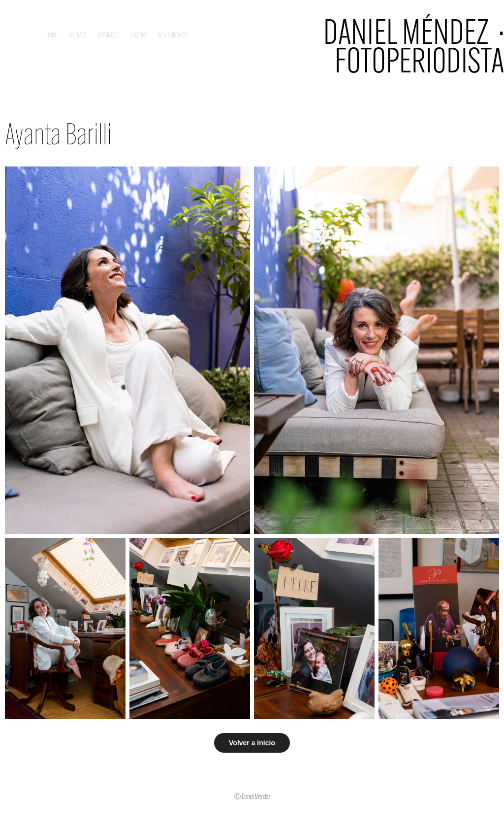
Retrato (78, 35)
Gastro (138, 35)
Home (52, 35)
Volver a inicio (252, 743)
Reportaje (108, 35)
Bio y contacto (172, 35)
